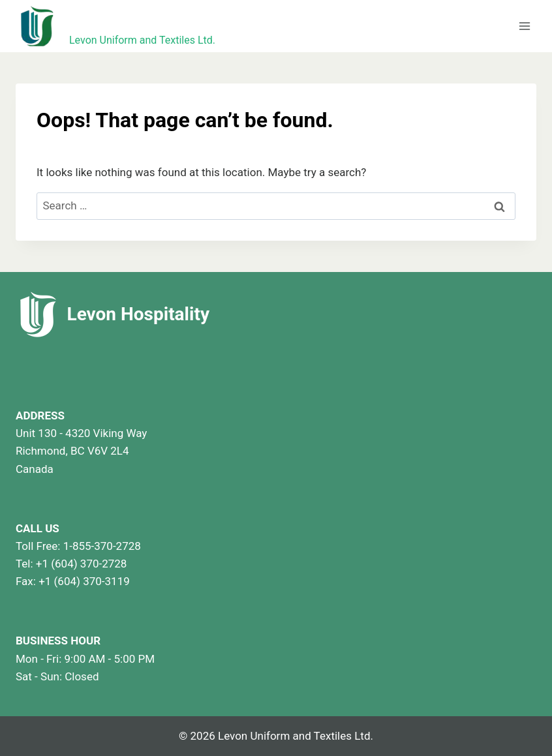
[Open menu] (524, 26)
